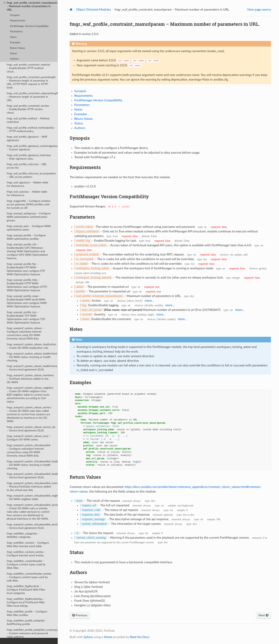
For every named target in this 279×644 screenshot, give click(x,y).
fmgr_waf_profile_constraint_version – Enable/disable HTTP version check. (28, 109)
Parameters (16, 32)
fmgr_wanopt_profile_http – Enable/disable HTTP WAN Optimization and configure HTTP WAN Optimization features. (27, 285)
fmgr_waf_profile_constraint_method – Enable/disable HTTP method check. (28, 68)
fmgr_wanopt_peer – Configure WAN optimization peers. (29, 228)
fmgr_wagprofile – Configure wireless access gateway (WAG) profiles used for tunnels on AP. (29, 204)
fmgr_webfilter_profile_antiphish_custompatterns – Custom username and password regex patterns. (32, 633)
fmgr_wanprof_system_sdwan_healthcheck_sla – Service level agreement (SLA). (32, 368)
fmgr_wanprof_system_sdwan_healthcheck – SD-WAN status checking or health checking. (32, 357)
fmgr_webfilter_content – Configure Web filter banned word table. (28, 545)
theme (108, 637)
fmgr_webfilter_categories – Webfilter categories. (23, 535)
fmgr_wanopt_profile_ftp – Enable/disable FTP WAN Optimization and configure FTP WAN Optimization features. (26, 269)
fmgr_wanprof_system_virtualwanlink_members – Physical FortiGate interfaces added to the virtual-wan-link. (32, 487)
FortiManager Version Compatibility (29, 26)
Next (263, 615)
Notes (13, 37)
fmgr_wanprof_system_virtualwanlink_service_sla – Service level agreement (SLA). (32, 526)
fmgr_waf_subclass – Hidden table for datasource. (27, 193)
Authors (14, 59)
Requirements (18, 21)
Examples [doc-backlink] (80, 382)
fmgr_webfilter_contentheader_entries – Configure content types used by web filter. (29, 577)
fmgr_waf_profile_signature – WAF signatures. (27, 139)
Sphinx (88, 637)
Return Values (18, 48)
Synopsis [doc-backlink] (80, 138)
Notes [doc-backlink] (76, 329)
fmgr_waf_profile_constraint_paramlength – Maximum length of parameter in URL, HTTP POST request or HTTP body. (31, 82)
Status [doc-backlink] (77, 552)
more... (149, 301)
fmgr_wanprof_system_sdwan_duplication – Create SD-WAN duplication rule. (31, 346)
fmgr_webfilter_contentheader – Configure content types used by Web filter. (26, 565)
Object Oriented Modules (94, 10)
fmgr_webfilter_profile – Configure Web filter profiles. (27, 613)
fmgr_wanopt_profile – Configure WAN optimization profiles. (26, 237)
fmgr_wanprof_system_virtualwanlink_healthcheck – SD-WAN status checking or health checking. (32, 465)
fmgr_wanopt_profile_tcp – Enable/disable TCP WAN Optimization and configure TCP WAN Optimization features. (26, 317)
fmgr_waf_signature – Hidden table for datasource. (27, 184)
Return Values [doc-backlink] (85, 477)
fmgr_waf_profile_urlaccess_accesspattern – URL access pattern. (31, 175)
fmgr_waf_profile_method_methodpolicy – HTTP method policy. (30, 129)
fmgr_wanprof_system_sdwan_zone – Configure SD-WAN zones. (29, 438)
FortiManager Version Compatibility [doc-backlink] (109, 196)
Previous (80, 615)
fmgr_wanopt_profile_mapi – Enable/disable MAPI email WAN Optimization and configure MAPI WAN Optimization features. (27, 301)
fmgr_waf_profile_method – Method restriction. (28, 120)
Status (13, 54)
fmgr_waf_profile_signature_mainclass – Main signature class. (29, 157)
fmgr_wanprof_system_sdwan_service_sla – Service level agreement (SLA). (31, 429)
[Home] (71, 10)
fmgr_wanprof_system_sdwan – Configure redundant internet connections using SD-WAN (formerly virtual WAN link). (25, 333)
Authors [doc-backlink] (78, 572)
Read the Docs (140, 637)
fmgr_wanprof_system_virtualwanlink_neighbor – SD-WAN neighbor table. (32, 497)
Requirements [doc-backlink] (85, 167)
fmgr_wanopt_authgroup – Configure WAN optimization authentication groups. (29, 217)
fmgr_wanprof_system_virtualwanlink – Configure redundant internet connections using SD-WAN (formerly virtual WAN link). (29, 451)
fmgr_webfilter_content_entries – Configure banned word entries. (26, 554)
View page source (259, 10)
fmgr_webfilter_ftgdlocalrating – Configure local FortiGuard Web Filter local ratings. (26, 602)
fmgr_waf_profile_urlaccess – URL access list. (27, 166)
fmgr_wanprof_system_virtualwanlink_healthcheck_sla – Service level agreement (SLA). (32, 476)
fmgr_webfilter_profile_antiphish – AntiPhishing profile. (27, 622)
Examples (15, 43)
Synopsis (15, 15)
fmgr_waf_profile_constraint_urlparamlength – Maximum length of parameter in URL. (32, 97)
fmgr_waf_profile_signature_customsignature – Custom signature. (32, 148)
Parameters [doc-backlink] (82, 217)
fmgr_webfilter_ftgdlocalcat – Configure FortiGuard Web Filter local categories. (26, 590)
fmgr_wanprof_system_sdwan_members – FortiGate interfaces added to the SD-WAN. (30, 379)
